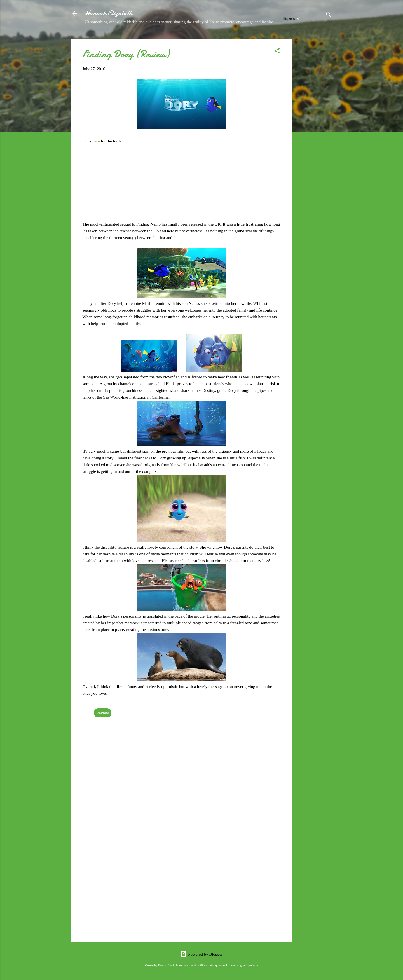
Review (103, 713)
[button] (277, 52)
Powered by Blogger (201, 954)
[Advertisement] (314, 123)
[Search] (329, 15)
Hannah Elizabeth (109, 13)
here (97, 141)
